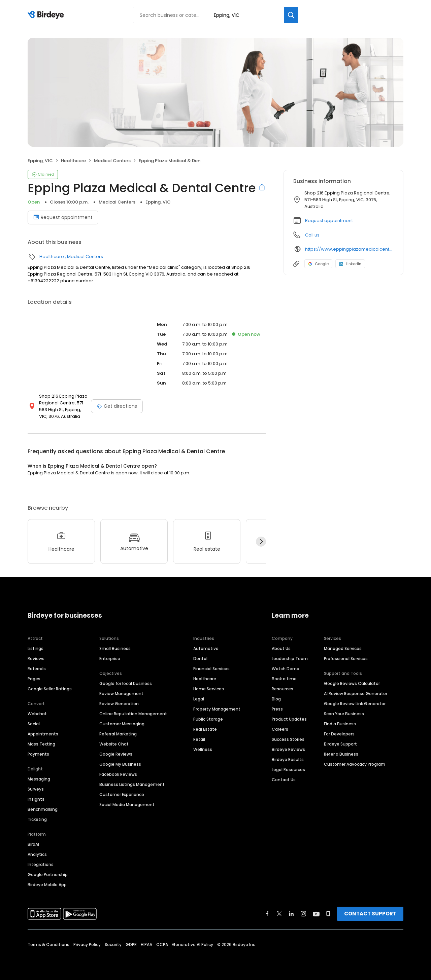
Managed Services (343, 648)
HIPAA (146, 945)
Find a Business (340, 724)
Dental (200, 659)
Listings (36, 648)
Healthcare (73, 161)
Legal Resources (288, 770)
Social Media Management (127, 805)
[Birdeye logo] (47, 15)
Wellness (203, 749)
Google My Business (120, 764)
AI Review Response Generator (356, 694)
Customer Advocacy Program (355, 764)
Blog (276, 699)
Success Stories (288, 739)
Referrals (37, 669)
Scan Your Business (344, 714)
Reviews (36, 659)
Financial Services (211, 669)
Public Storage (208, 719)
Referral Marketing (118, 734)
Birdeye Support (340, 744)
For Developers (339, 734)
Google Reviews (116, 754)
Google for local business (126, 683)
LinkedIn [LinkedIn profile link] (350, 264)
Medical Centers (112, 161)
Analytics (37, 854)
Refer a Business (341, 754)
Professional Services (346, 659)
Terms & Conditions (48, 945)
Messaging (39, 779)
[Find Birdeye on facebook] (267, 914)
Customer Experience (122, 794)
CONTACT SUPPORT (370, 914)
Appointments (43, 734)
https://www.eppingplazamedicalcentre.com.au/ (349, 249)
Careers (280, 729)
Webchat (37, 714)
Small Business (115, 648)
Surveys (36, 789)
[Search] (291, 15)
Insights (36, 799)
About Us (281, 648)
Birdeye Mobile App (47, 885)
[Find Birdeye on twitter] (279, 914)
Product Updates (289, 719)
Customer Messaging (122, 724)
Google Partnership (48, 875)
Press (277, 709)
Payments (38, 754)
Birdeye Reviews (288, 749)
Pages (34, 679)
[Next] (261, 542)
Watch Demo (286, 669)
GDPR (131, 945)
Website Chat (114, 744)
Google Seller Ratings (50, 689)
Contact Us (284, 780)
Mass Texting (41, 744)
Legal (199, 699)
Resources (283, 689)
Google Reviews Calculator (352, 683)
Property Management (217, 709)
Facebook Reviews (118, 774)
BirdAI (33, 844)
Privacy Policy (87, 945)
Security (113, 945)
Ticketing (37, 819)
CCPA (162, 945)
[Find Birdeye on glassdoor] (328, 914)
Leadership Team (290, 659)
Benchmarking (43, 809)
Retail (199, 739)
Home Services (209, 689)
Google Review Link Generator (355, 704)
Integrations (41, 864)
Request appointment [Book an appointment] (63, 217)
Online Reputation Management (133, 714)
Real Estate (205, 729)
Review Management (121, 694)
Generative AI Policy (193, 945)
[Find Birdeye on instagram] (303, 914)
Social (34, 724)
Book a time (284, 679)
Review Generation (119, 704)
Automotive (206, 648)
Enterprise (110, 659)
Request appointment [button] (329, 221)
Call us (312, 235)
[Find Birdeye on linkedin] (291, 914)
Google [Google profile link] (318, 264)
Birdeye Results (288, 759)
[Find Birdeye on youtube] (316, 914)
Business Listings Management (132, 784)
